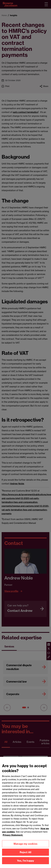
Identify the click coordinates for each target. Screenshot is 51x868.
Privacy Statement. (13, 837)
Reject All (26, 855)
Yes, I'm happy (26, 863)
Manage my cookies (26, 846)
